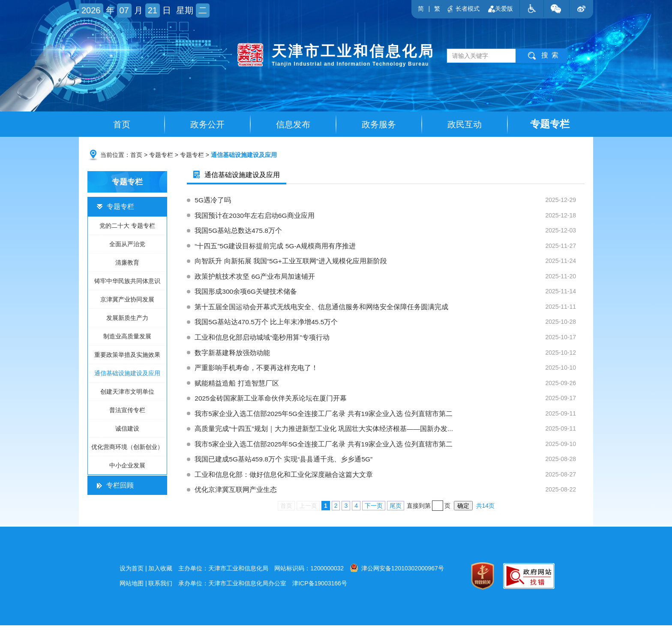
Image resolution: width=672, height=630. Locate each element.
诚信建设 (127, 429)
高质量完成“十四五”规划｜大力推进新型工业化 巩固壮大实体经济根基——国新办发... (390, 433)
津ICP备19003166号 (320, 588)
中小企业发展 (127, 466)
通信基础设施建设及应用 (244, 156)
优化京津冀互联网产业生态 (390, 494)
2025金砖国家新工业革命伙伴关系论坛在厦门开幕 (390, 402)
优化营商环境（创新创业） (127, 448)
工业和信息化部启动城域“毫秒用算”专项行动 (390, 340)
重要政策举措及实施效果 (127, 356)
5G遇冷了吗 (390, 201)
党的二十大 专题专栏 (127, 226)
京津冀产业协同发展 (127, 300)
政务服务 (379, 125)
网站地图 (132, 588)
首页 (122, 125)
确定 (463, 510)
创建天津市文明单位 (127, 392)
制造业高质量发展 (127, 337)
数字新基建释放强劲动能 (390, 356)
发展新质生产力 (127, 319)
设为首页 (132, 573)
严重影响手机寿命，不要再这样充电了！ (390, 371)
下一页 (374, 510)
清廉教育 (127, 263)
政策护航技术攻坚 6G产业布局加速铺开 (390, 278)
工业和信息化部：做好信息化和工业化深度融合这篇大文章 (390, 479)
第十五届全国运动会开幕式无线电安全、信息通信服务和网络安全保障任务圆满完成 (390, 309)
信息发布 (293, 125)
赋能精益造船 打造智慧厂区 (390, 386)
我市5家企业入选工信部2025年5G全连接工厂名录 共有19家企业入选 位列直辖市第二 (390, 417)
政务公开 (207, 125)
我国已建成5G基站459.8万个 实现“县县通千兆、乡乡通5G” (390, 464)
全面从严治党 (127, 245)
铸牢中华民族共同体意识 (127, 282)
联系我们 (160, 588)
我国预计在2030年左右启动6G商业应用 (390, 217)
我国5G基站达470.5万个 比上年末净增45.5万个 (390, 325)
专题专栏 (550, 124)
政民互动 (465, 125)
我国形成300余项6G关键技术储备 (390, 294)
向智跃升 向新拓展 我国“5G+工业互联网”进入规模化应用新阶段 (390, 263)
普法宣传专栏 (127, 411)
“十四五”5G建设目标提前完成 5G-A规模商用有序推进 (390, 247)
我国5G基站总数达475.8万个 (390, 232)
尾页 (396, 510)
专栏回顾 (115, 486)
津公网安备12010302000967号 (397, 573)
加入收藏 (160, 573)
